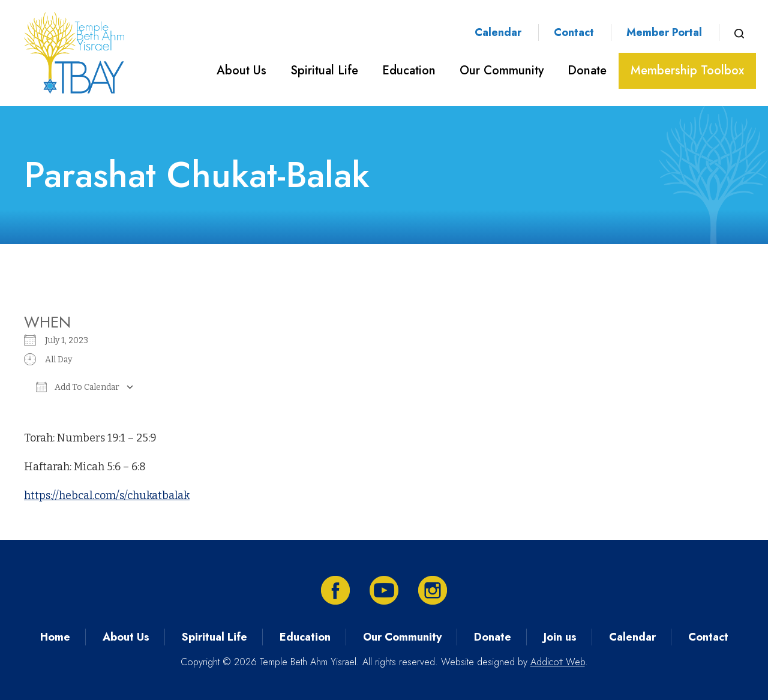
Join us (560, 637)
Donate (587, 70)
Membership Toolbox (687, 70)
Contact (574, 32)
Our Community (502, 70)
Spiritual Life (324, 70)
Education (409, 70)
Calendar (498, 32)
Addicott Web (558, 662)
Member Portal (664, 32)
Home (55, 637)
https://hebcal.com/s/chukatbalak (107, 495)
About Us (241, 70)
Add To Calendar (78, 387)
